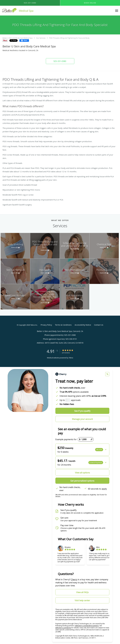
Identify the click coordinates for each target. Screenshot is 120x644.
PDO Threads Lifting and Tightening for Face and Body (69, 38)
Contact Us (99, 325)
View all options (82, 473)
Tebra (71, 358)
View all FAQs (82, 592)
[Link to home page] (19, 11)
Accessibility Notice (83, 325)
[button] (60, 61)
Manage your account (82, 419)
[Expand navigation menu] (117, 11)
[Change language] (107, 374)
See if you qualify (82, 411)
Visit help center (82, 600)
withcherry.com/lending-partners (87, 626)
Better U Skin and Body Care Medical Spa (18, 38)
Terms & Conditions (63, 325)
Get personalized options (82, 481)
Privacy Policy (46, 325)
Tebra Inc (34, 325)
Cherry (74, 579)
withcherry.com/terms (63, 628)
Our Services (41, 38)
